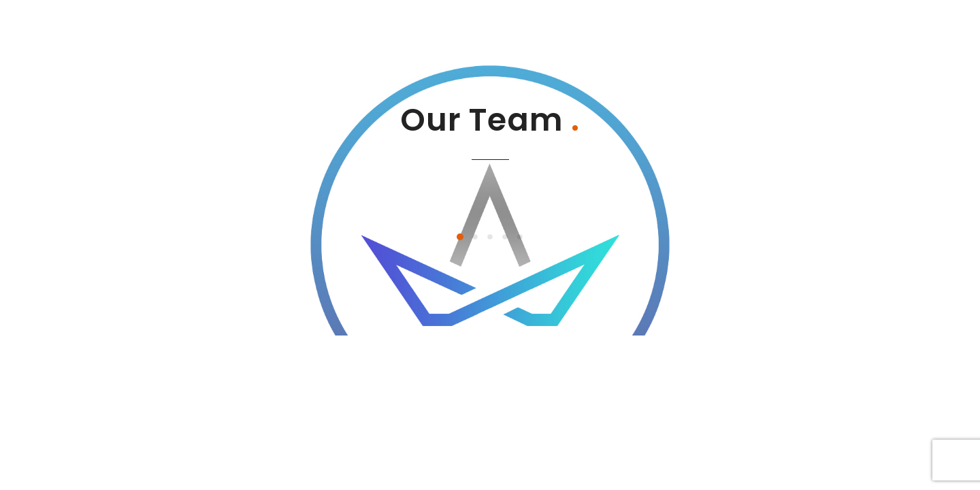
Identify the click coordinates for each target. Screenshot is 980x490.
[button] (460, 237)
